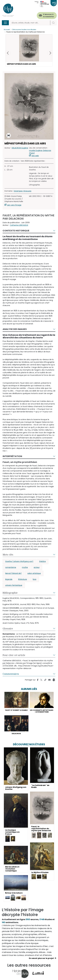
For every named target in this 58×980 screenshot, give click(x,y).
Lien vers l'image (14, 205)
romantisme (11, 567)
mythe (25, 567)
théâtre (42, 561)
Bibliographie (10, 593)
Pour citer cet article (14, 655)
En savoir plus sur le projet (41, 958)
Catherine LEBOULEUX (19, 225)
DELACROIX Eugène (20, 148)
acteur (37, 567)
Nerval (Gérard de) (13, 573)
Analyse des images (15, 329)
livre (35, 579)
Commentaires (11, 674)
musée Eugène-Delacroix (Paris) (40, 152)
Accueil (7, 30)
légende (9, 579)
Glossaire (8, 628)
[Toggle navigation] (5, 23)
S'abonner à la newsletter (49, 15)
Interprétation (12, 456)
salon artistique (34, 573)
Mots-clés (8, 555)
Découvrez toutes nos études (24, 30)
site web (35, 156)
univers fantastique (14, 585)
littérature (23, 579)
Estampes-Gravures (23, 191)
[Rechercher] (30, 23)
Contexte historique (16, 231)
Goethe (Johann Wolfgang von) (19, 561)
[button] (50, 53)
